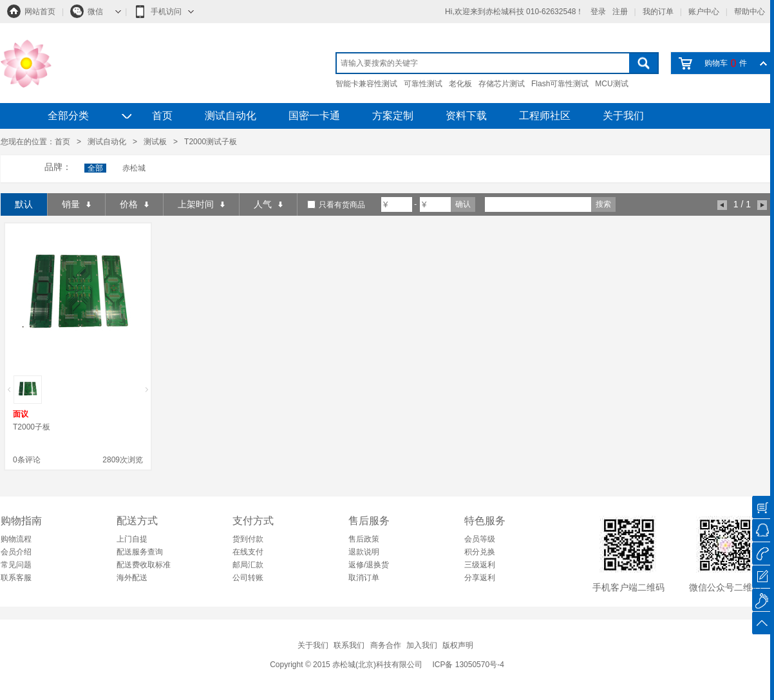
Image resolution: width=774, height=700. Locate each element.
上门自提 (132, 539)
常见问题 (16, 565)
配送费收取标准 (144, 565)
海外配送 (132, 578)
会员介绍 (16, 552)
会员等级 (480, 539)
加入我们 (422, 645)
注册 (620, 12)
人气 (268, 204)
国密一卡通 (314, 116)
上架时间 (201, 204)
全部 (95, 168)
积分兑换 (480, 552)
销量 (76, 204)
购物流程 (16, 539)
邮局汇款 (248, 565)
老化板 (460, 84)
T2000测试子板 (211, 142)
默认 (24, 204)
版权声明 (458, 645)
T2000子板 (32, 427)
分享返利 (480, 578)
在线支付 (248, 552)
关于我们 (623, 116)
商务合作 (386, 645)
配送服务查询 (140, 552)
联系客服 (16, 578)
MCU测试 (611, 84)
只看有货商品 (342, 205)
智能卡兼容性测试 (366, 84)
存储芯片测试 (502, 84)
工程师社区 (545, 116)
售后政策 (364, 539)
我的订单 (658, 12)
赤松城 (134, 168)
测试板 (155, 142)
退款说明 (364, 552)
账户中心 (704, 12)
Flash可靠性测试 (560, 84)
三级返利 (480, 565)
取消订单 (364, 578)
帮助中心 (750, 12)
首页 (162, 116)
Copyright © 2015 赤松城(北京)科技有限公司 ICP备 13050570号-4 (387, 665)
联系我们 (349, 645)
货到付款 (248, 539)
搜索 (603, 204)
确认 (463, 204)
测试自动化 (231, 116)
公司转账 (248, 578)
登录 (598, 12)
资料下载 (466, 116)
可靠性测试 (423, 84)
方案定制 (393, 116)
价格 (134, 204)
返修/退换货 (369, 565)
